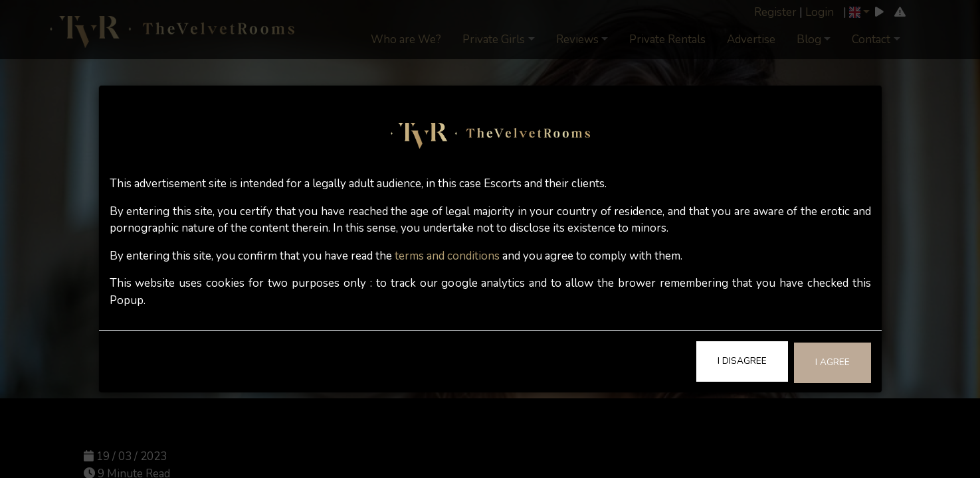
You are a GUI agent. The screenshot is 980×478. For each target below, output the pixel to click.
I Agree (833, 362)
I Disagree (742, 361)
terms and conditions (447, 256)
